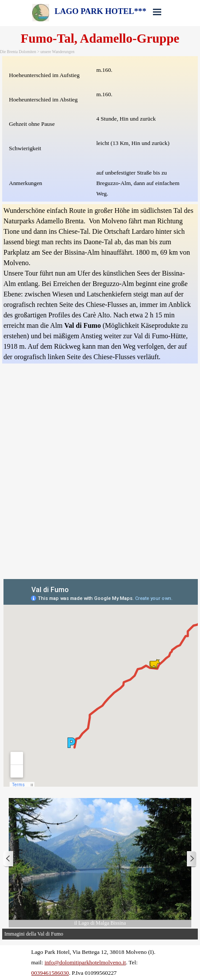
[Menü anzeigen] (157, 12)
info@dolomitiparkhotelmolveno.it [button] (85, 962)
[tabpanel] (100, 129)
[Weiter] (191, 859)
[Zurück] (9, 859)
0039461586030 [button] (50, 973)
